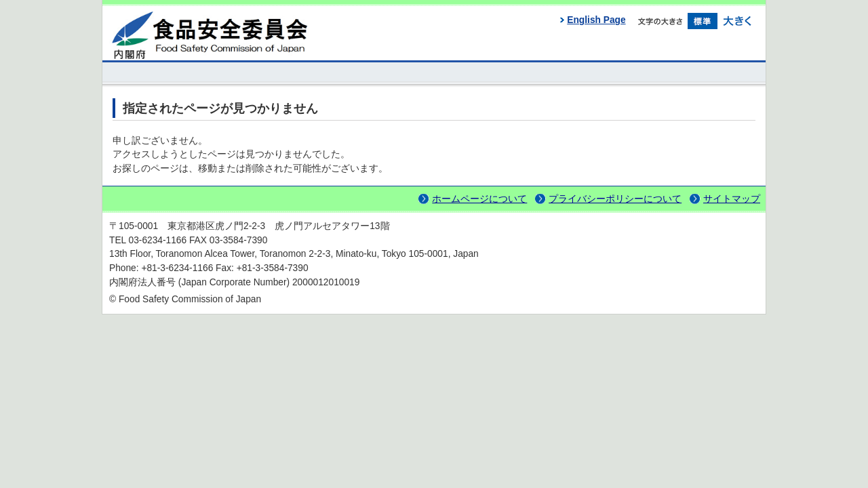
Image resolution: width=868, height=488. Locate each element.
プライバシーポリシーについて (615, 199)
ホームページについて (479, 199)
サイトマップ (732, 199)
